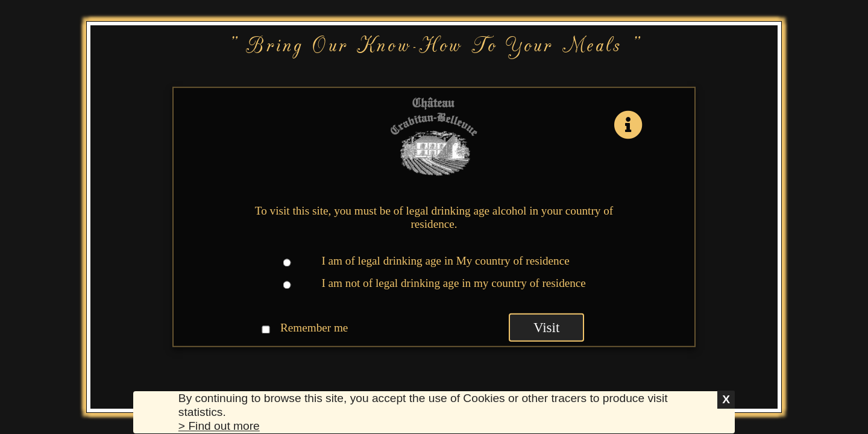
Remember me (314, 327)
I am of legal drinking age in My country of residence (445, 261)
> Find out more (219, 426)
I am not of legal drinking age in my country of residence (454, 283)
